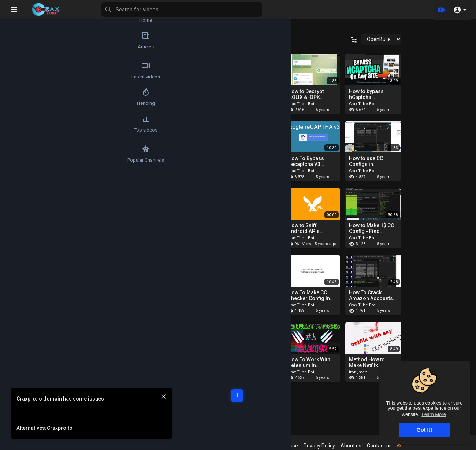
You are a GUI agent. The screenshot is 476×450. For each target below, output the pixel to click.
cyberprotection (250, 104)
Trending (20, 107)
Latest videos (20, 77)
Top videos (20, 137)
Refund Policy (235, 446)
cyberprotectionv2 (129, 104)
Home (20, 17)
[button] (460, 10)
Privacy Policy (326, 446)
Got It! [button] (424, 430)
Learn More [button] (434, 414)
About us (358, 446)
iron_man (365, 372)
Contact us (386, 446)
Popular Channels (21, 167)
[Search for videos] (222, 10)
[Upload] (440, 10)
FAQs (263, 446)
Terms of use (290, 446)
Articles (20, 47)
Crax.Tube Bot (308, 104)
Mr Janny (182, 104)
